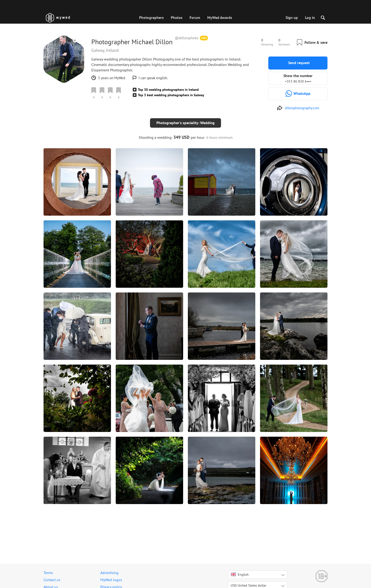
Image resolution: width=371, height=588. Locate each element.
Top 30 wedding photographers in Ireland (168, 90)
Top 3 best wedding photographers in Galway (171, 95)
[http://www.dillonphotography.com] (298, 108)
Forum (195, 17)
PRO (204, 38)
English (240, 575)
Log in (310, 17)
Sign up (292, 17)
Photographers (151, 17)
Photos (177, 17)
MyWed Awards (220, 17)
